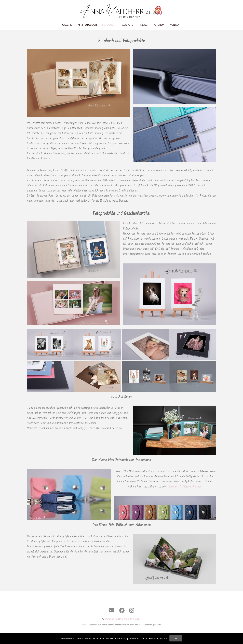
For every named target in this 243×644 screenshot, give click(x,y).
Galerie (67, 25)
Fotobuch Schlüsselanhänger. (185, 487)
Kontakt (175, 25)
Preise (143, 25)
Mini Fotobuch (87, 25)
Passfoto (127, 25)
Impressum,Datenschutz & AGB (123, 619)
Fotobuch (109, 25)
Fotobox (159, 25)
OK (176, 638)
